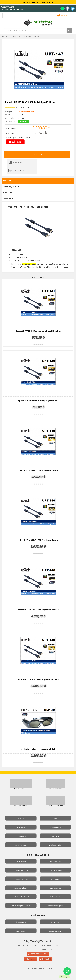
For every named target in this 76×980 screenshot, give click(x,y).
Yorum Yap (33, 108)
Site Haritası (46, 959)
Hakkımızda (21, 818)
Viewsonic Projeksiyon (21, 870)
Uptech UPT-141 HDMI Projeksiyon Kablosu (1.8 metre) (38, 331)
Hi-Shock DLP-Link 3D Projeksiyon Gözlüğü (38, 749)
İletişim (55, 818)
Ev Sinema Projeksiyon (21, 879)
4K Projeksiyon (55, 879)
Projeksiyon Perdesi (55, 845)
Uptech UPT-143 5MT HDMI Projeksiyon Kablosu (38, 401)
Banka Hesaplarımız (55, 931)
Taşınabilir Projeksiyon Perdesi (21, 906)
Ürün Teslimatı (21, 931)
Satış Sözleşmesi (55, 922)
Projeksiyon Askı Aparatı (55, 906)
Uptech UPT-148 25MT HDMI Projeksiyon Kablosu (38, 610)
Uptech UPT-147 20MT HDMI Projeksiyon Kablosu (23, 37)
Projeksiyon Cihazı (21, 845)
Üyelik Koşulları (21, 922)
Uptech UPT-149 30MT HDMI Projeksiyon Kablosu (38, 679)
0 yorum (21, 108)
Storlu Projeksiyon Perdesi (21, 897)
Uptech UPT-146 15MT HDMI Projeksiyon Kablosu (38, 540)
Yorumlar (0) (9, 198)
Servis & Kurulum (21, 827)
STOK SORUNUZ (37, 154)
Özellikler (8, 193)
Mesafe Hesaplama (55, 827)
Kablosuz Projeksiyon (21, 888)
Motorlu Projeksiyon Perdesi (55, 897)
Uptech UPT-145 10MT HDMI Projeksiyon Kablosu (38, 470)
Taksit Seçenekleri (19, 171)
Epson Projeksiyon (21, 861)
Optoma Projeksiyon (55, 870)
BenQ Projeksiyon (55, 861)
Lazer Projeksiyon (55, 888)
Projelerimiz (55, 836)
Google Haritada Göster (38, 954)
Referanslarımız (21, 836)
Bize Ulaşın (30, 959)
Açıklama (7, 181)
